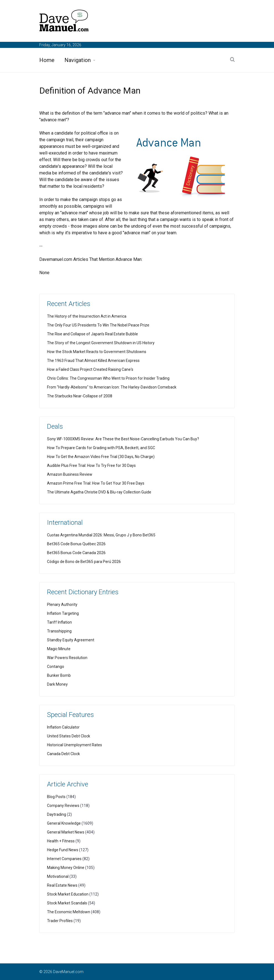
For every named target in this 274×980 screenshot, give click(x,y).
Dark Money (57, 684)
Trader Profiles (60, 921)
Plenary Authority (62, 605)
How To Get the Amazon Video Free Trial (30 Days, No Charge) (101, 457)
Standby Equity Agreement (71, 640)
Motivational (58, 876)
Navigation (78, 60)
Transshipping (59, 631)
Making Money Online (66, 868)
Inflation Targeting (63, 613)
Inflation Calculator (63, 727)
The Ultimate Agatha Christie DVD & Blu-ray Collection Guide (99, 492)
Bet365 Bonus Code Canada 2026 (76, 553)
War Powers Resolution (67, 658)
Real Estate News (62, 885)
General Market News (66, 832)
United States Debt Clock (69, 736)
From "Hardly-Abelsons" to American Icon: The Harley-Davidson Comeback (112, 387)
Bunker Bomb (59, 675)
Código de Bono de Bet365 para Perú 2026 (84, 562)
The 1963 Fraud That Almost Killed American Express (93, 361)
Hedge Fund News (63, 850)
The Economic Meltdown (69, 912)
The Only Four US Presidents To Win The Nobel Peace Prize (98, 325)
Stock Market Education (68, 894)
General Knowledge (64, 823)
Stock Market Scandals (67, 903)
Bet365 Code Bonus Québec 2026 (76, 544)
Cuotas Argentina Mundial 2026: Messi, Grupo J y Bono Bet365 (101, 535)
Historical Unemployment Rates (75, 745)
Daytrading (57, 814)
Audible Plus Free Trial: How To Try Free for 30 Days (91, 465)
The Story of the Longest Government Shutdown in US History (101, 343)
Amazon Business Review (70, 474)
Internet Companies (64, 859)
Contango (56, 667)
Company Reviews (63, 806)
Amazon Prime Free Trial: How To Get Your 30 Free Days (96, 483)
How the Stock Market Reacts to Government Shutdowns (97, 352)
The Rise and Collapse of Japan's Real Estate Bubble (92, 334)
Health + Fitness (61, 841)
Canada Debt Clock (63, 754)
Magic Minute (59, 649)
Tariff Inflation (59, 622)
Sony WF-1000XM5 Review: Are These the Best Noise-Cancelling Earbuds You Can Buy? (123, 439)
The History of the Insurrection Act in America (87, 316)
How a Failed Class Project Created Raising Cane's (90, 369)
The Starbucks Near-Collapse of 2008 (80, 396)
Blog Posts (56, 797)
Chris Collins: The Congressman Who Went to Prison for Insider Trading (108, 378)
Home (47, 60)
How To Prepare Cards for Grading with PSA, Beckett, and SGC (101, 448)
